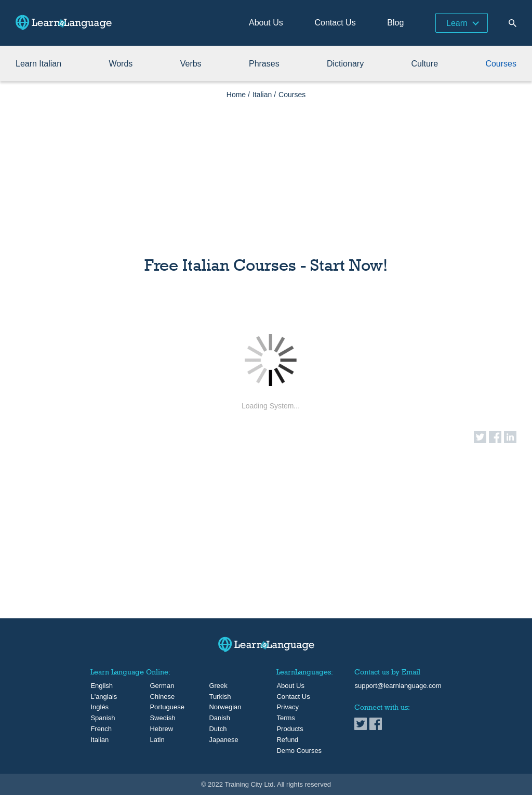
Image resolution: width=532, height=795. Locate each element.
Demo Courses (299, 751)
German (158, 686)
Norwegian (217, 707)
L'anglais (99, 697)
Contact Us (335, 23)
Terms (285, 718)
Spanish (99, 718)
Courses (501, 64)
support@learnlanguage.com (398, 686)
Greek (217, 686)
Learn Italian (38, 64)
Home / (238, 95)
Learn (457, 23)
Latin (157, 740)
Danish (217, 718)
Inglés (99, 707)
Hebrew (158, 729)
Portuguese (158, 707)
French (99, 729)
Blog (395, 23)
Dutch (217, 729)
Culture (424, 64)
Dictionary (345, 64)
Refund (287, 740)
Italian (99, 740)
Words (121, 64)
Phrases (264, 64)
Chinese (158, 697)
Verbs (191, 64)
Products (290, 729)
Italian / (264, 95)
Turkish (217, 697)
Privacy (288, 707)
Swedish (158, 718)
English (99, 686)
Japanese (217, 740)
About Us (266, 23)
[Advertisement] (266, 171)
